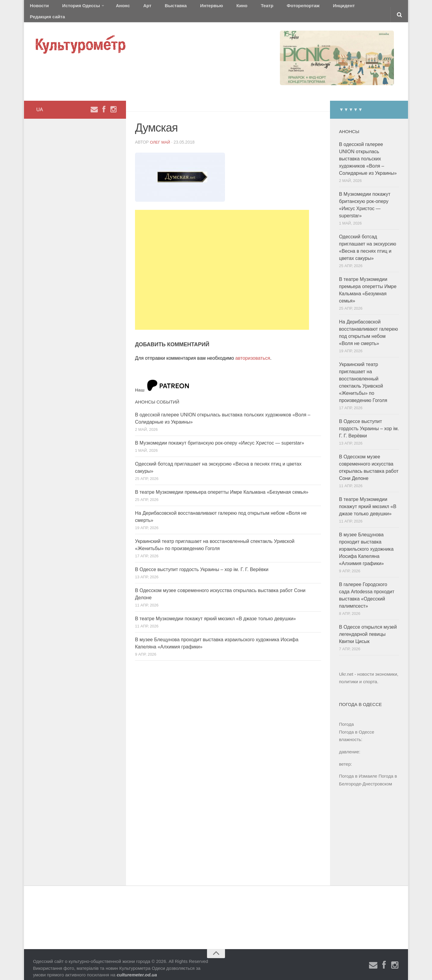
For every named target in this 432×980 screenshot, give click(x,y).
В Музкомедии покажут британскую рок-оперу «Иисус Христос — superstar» (220, 436)
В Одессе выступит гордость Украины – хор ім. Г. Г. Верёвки (202, 562)
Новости (37, 7)
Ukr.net (346, 667)
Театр (229, 7)
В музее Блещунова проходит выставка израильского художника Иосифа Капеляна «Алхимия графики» (366, 542)
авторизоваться (253, 351)
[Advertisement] (222, 263)
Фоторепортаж (260, 7)
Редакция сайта (333, 7)
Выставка (154, 7)
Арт (131, 7)
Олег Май (161, 135)
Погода (346, 717)
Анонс (112, 7)
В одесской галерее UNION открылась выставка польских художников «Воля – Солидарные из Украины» (368, 152)
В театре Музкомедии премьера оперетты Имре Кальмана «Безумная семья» (222, 485)
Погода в (357, 725)
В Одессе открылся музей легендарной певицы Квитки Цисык (368, 627)
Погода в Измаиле (358, 769)
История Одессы (74, 7)
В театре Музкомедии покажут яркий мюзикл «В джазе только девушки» (215, 611)
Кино (209, 7)
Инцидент (296, 7)
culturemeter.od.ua (137, 968)
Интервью (184, 7)
